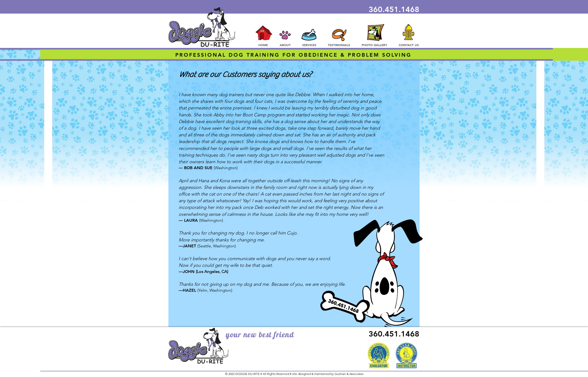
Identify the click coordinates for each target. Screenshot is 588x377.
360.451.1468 (394, 9)
